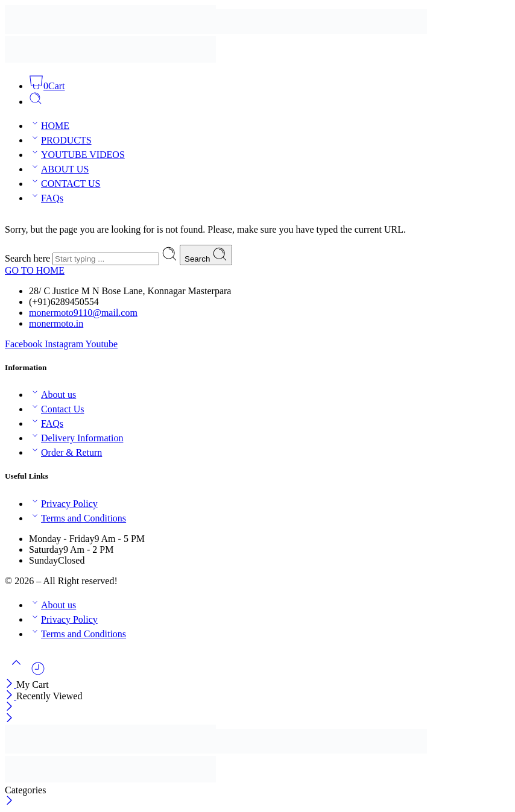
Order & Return (65, 452)
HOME (49, 126)
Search (206, 255)
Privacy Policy (63, 504)
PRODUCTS (60, 140)
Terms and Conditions (77, 518)
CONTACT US (65, 184)
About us (52, 395)
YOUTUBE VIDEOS (77, 155)
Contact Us (57, 409)
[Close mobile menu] (9, 719)
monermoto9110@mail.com (83, 313)
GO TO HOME (35, 270)
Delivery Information (76, 438)
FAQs (46, 198)
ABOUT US (59, 169)
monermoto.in (56, 323)
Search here (29, 258)
